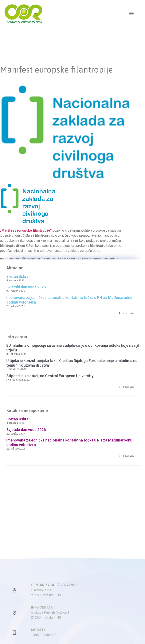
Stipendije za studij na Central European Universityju (51, 376)
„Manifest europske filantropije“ (26, 230)
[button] (131, 14)
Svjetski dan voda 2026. (27, 287)
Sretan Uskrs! (18, 276)
